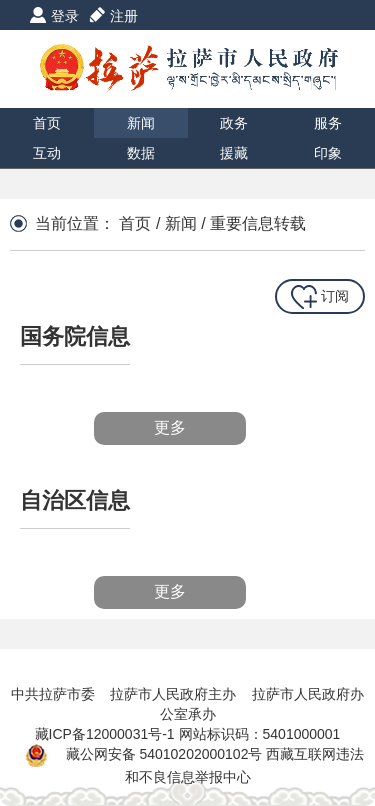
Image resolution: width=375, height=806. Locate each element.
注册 (124, 16)
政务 (234, 123)
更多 (170, 427)
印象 (328, 153)
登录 (65, 16)
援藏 (234, 153)
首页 (47, 123)
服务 (328, 123)
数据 (141, 153)
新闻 (141, 123)
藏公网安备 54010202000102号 (164, 754)
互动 (47, 153)
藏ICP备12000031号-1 (107, 734)
